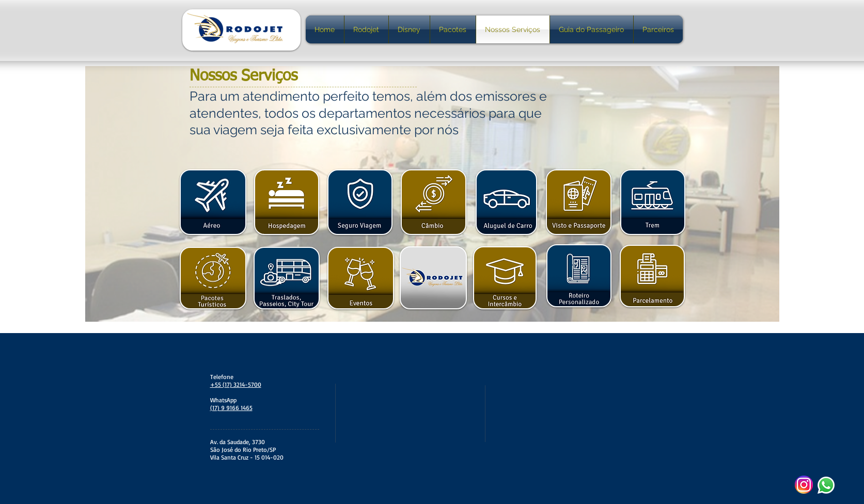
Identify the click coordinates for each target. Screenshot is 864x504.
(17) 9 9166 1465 (231, 408)
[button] (213, 202)
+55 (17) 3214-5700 (236, 384)
